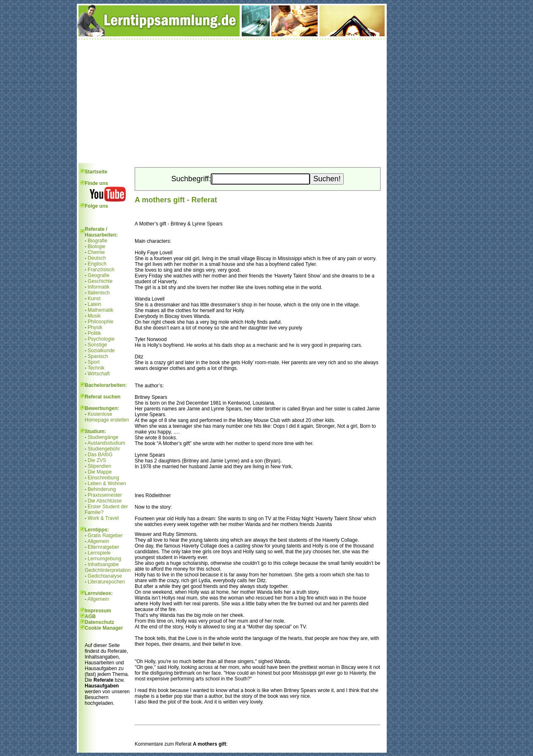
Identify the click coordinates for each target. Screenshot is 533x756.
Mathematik (100, 310)
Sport (94, 362)
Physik (95, 327)
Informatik (99, 287)
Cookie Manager (104, 628)
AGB (90, 616)
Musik (94, 316)
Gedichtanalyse (105, 576)
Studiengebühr (104, 449)
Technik (96, 368)
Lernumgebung (104, 559)
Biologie (96, 246)
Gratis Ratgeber (105, 536)
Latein (94, 304)
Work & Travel (103, 518)
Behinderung (102, 489)
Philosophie (100, 322)
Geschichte (100, 281)
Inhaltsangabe (103, 564)
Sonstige (97, 345)
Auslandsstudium (106, 443)
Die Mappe (100, 472)
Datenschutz (99, 622)
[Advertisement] (232, 101)
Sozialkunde (101, 351)
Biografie (97, 241)
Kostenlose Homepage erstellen (107, 417)
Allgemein (99, 541)
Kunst (94, 299)
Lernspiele (99, 553)
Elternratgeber (103, 547)
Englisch (97, 264)
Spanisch (98, 356)
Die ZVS (97, 460)
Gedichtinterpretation (108, 570)
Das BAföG (100, 455)
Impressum (98, 611)
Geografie (99, 275)
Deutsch (97, 258)
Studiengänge (103, 437)
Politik (94, 333)
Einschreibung (103, 478)
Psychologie (101, 339)
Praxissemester (105, 495)
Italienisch (99, 293)
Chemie (96, 252)
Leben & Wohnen (107, 483)
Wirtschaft (99, 374)
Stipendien (99, 466)
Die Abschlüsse (105, 501)
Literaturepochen (106, 582)
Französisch (101, 270)
